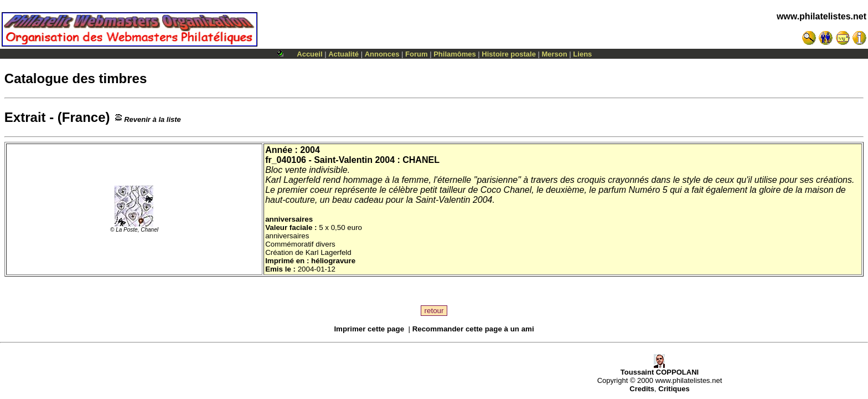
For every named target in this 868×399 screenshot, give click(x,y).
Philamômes (455, 54)
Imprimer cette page (369, 329)
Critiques (674, 389)
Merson (555, 54)
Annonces (382, 54)
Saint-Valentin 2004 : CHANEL (377, 160)
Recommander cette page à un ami (473, 329)
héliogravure (333, 261)
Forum (416, 54)
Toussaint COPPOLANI (660, 369)
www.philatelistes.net (821, 16)
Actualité (343, 54)
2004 (310, 150)
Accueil (309, 54)
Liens (582, 54)
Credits (642, 389)
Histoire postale (509, 54)
